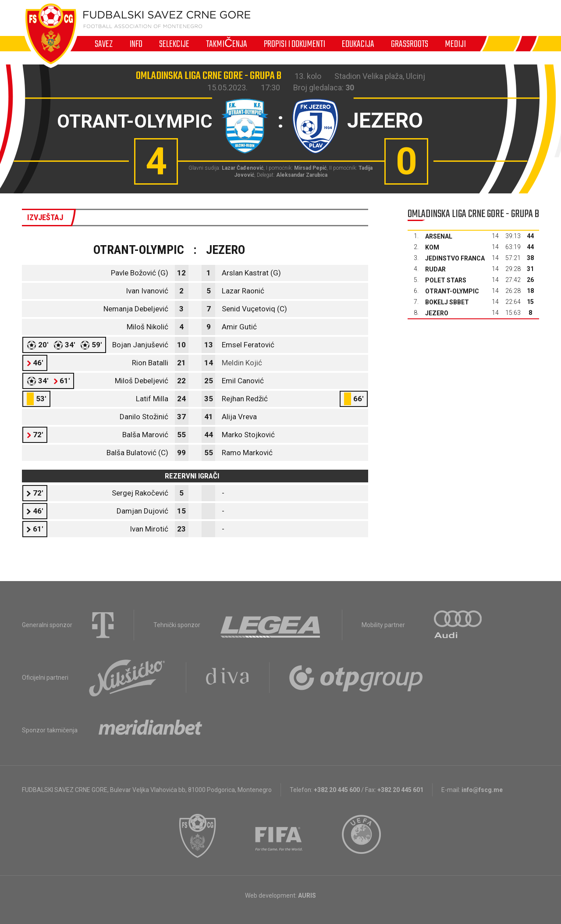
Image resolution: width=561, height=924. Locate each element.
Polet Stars (446, 280)
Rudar (435, 269)
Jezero (437, 313)
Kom (432, 247)
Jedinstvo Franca (455, 258)
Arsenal (439, 236)
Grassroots (410, 44)
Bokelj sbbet (447, 302)
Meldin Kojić (242, 363)
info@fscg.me (482, 790)
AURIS (307, 895)
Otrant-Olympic (452, 291)
